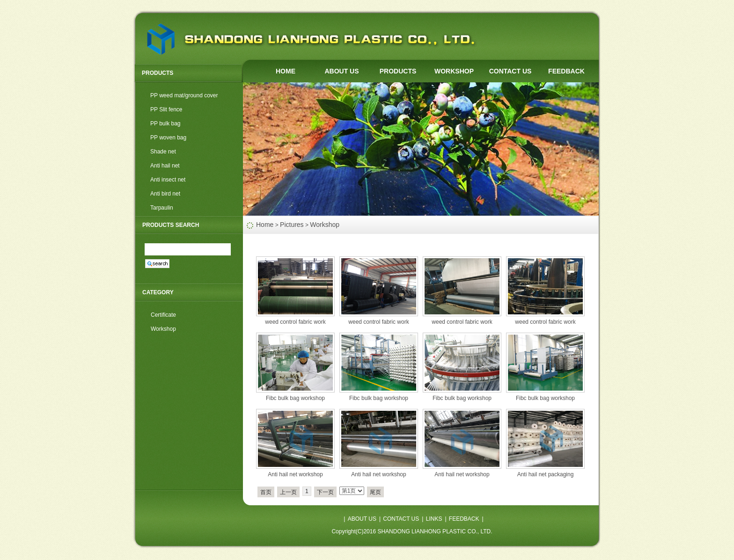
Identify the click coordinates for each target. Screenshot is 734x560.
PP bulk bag (165, 124)
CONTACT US (510, 71)
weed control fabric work (295, 322)
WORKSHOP (454, 71)
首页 (266, 492)
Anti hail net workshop (295, 474)
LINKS (434, 519)
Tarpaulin (162, 208)
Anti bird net (165, 194)
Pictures (292, 225)
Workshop (325, 225)
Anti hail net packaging (546, 474)
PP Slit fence (166, 109)
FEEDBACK (566, 71)
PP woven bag (168, 138)
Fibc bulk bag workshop (295, 398)
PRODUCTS (398, 71)
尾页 (375, 492)
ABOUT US (341, 71)
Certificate (163, 315)
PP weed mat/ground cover (184, 95)
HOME (286, 71)
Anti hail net (165, 166)
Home (265, 225)
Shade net (163, 152)
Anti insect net (168, 180)
